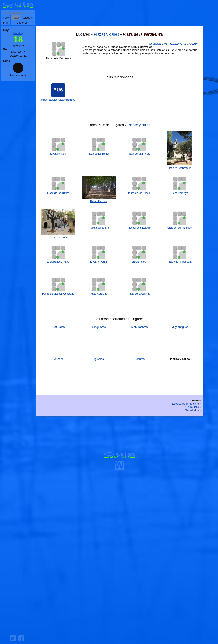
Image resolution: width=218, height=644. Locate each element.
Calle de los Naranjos (179, 228)
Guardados (192, 410)
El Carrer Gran (99, 262)
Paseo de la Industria (180, 262)
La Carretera (139, 262)
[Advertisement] (119, 14)
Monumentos (139, 327)
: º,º (173, 44)
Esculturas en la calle (185, 404)
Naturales (58, 327)
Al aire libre (192, 407)
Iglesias (99, 359)
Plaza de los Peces (139, 193)
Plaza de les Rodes (98, 154)
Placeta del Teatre (99, 228)
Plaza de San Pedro (139, 154)
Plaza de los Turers (58, 193)
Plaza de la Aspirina (139, 294)
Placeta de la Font (58, 238)
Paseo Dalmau (99, 201)
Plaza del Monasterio (179, 168)
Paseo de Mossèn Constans (58, 294)
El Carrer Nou (58, 154)
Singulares (99, 327)
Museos (59, 359)
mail (6, 23)
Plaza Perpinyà (180, 193)
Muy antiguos (180, 327)
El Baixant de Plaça (58, 262)
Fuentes (139, 359)
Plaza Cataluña (98, 294)
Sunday (18, 33)
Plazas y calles (106, 34)
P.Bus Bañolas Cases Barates (58, 100)
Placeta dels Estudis (139, 228)
